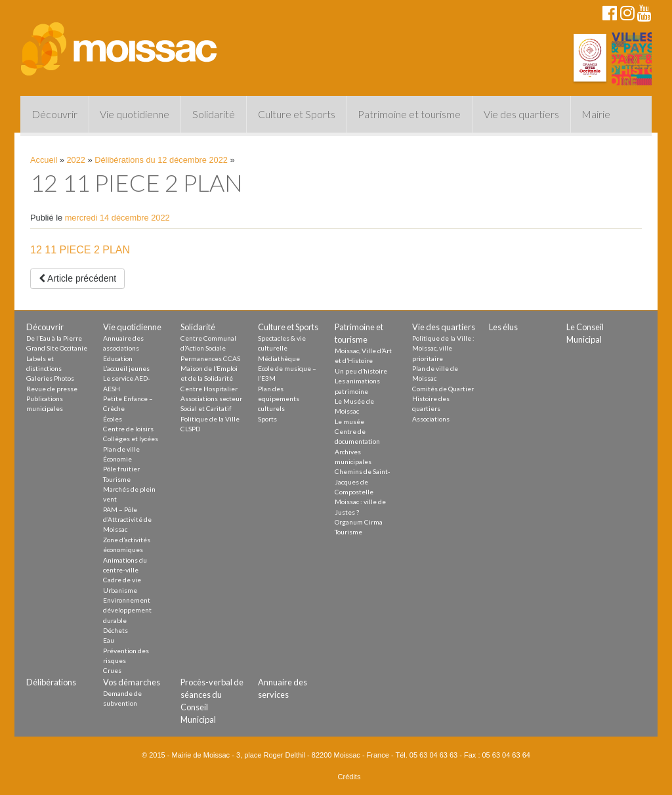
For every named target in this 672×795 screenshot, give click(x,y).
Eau (109, 640)
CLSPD (190, 429)
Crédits (349, 777)
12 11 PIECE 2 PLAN (80, 250)
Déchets (115, 630)
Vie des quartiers (521, 114)
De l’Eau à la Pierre (54, 338)
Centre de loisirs (128, 429)
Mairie (596, 114)
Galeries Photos (50, 378)
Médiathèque (279, 358)
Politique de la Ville (210, 419)
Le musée (349, 421)
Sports (267, 419)
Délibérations (51, 682)
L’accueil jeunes (126, 368)
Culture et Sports (297, 114)
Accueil (44, 160)
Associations (431, 419)
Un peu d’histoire (361, 371)
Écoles (113, 419)
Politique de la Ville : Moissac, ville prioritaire (443, 348)
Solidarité (214, 114)
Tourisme (117, 479)
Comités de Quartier (443, 389)
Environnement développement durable (127, 610)
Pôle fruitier (121, 469)
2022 (76, 160)
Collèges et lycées (131, 439)
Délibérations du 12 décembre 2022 (161, 160)
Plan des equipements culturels (279, 399)
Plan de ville (121, 449)
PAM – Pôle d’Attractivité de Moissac (127, 520)
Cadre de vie (122, 580)
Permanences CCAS (210, 358)
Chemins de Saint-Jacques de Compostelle (363, 482)
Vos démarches (132, 682)
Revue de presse (52, 389)
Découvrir (54, 114)
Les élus (503, 327)
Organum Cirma (359, 522)
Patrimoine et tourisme (409, 114)
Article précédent (77, 278)
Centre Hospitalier (209, 389)
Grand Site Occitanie (57, 348)
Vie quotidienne (135, 114)
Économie (117, 459)
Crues (112, 670)
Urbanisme (120, 590)
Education (118, 358)
